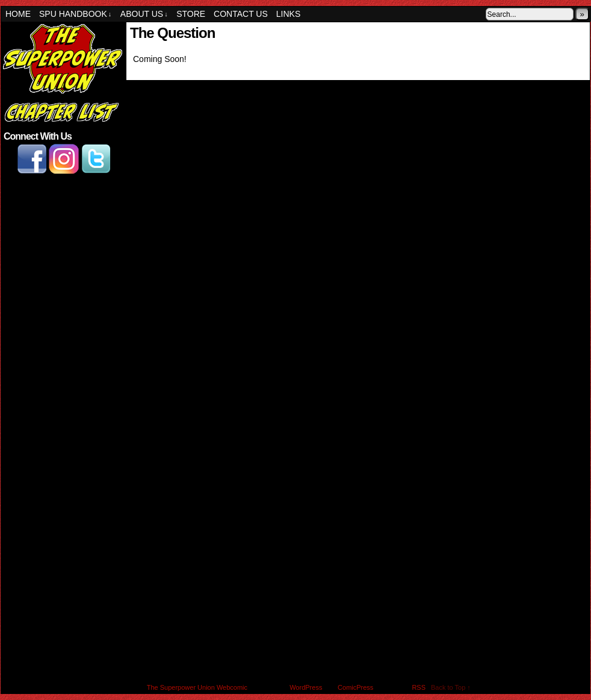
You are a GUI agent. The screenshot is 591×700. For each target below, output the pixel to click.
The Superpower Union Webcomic (197, 687)
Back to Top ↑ (451, 687)
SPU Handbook (75, 14)
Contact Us (241, 14)
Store (191, 14)
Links (288, 14)
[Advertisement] (63, 242)
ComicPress (355, 687)
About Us (144, 14)
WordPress (306, 687)
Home (18, 14)
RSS (419, 687)
